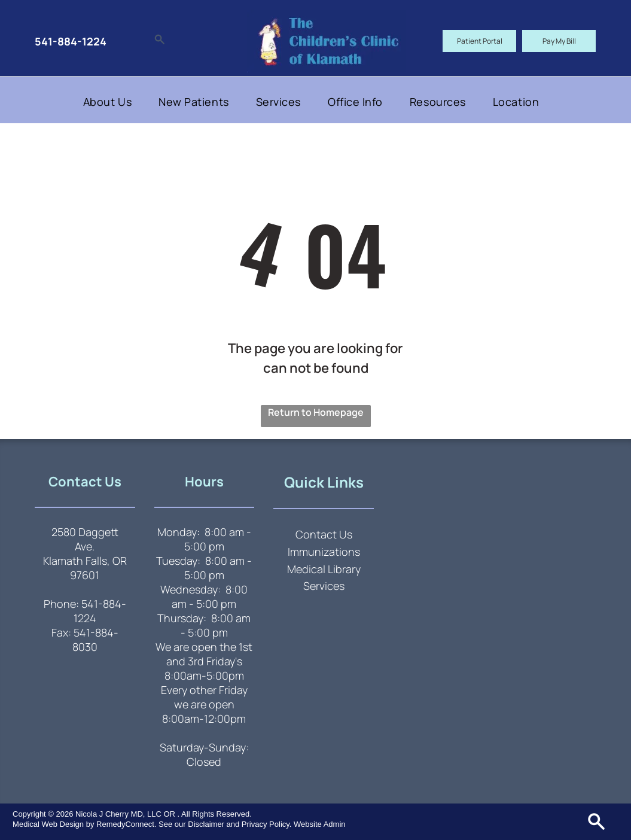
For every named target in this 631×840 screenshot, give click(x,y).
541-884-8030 (95, 640)
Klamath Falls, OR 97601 (85, 568)
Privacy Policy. (267, 824)
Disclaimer (206, 824)
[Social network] (160, 41)
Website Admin (319, 824)
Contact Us (324, 534)
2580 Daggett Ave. (85, 539)
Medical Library (324, 569)
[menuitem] (112, 102)
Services (324, 586)
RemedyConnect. (126, 824)
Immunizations (324, 552)
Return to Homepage (316, 412)
